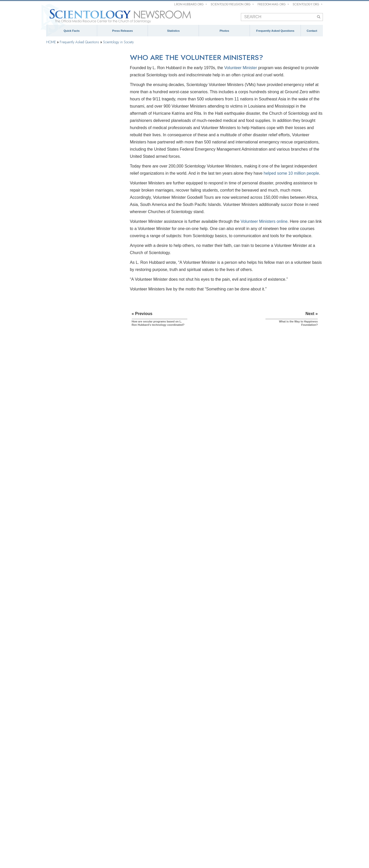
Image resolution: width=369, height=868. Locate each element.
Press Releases (123, 31)
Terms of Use (153, 859)
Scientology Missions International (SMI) (146, 771)
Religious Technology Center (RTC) (71, 778)
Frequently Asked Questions (275, 31)
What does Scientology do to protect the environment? (79, 460)
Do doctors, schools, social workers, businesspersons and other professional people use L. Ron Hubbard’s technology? (84, 473)
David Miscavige (195, 833)
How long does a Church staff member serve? (83, 666)
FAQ (50, 802)
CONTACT (269, 750)
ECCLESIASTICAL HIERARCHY (145, 750)
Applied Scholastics (279, 841)
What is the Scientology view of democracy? (81, 658)
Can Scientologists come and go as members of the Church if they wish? (82, 535)
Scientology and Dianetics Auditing (75, 165)
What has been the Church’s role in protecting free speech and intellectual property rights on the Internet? (82, 622)
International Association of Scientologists (121, 841)
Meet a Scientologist (203, 776)
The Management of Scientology (141, 757)
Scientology (54, 757)
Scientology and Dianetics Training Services (81, 152)
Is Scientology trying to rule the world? (77, 611)
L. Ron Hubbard (58, 771)
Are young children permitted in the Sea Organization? (78, 698)
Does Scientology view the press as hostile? (81, 525)
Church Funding (61, 307)
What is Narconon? (64, 395)
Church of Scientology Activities (211, 769)
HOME (51, 42)
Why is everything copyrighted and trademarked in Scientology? (75, 576)
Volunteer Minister (241, 68)
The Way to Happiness (213, 841)
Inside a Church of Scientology (72, 216)
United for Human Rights (111, 848)
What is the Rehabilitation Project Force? (79, 689)
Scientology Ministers (65, 203)
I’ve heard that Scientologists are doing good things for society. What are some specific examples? (82, 332)
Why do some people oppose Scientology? (80, 507)
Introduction (58, 74)
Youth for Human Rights (148, 848)
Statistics (173, 31)
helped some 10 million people (291, 173)
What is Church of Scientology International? (149, 764)
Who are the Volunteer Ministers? (74, 365)
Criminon (239, 841)
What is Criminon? (64, 388)
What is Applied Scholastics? (71, 380)
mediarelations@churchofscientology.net (282, 785)
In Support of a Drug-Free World (68, 848)
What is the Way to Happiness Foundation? (81, 373)
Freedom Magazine (166, 841)
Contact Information (280, 808)
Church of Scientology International (71, 785)
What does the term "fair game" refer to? (79, 681)
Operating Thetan (62, 191)
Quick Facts (71, 31)
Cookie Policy (138, 859)
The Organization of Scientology (73, 255)
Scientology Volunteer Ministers (68, 841)
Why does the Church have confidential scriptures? (78, 546)
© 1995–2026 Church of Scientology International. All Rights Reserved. (81, 859)
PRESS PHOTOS (203, 793)
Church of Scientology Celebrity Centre (74, 792)
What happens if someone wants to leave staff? (84, 674)
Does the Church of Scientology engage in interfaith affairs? (80, 486)
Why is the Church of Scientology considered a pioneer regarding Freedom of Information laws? (83, 447)
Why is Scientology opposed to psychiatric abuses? (80, 423)
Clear (53, 177)
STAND (189, 841)
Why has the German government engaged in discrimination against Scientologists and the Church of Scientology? (82, 647)
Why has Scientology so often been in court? (82, 566)
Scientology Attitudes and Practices (75, 229)
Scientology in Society (118, 42)
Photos (224, 31)
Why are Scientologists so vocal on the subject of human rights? (83, 412)
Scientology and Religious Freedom (214, 783)
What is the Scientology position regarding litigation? (80, 634)
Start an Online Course (269, 833)
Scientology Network (102, 833)
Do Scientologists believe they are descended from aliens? (82, 557)
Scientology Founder (64, 113)
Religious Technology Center (70, 281)
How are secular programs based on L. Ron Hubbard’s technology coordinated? (81, 356)
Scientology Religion (134, 833)
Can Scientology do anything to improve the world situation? (81, 345)
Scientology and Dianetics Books (73, 139)
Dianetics (53, 764)
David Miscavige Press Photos (210, 800)
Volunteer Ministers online (264, 221)
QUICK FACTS (59, 750)
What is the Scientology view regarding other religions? (82, 497)
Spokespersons (276, 796)
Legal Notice (167, 859)
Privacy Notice (122, 859)
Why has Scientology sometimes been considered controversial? (77, 516)
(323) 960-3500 (286, 775)
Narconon (255, 841)
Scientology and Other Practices (73, 242)
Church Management (64, 268)
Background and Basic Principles (74, 87)
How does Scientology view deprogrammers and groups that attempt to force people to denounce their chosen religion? (81, 599)
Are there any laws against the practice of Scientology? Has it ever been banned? (79, 587)
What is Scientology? (166, 833)
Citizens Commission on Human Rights (194, 848)
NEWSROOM (201, 750)
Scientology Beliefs (63, 100)
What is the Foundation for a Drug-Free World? (83, 403)
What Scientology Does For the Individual (80, 126)
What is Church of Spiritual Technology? (79, 294)
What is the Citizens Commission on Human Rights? (81, 435)
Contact (312, 31)
